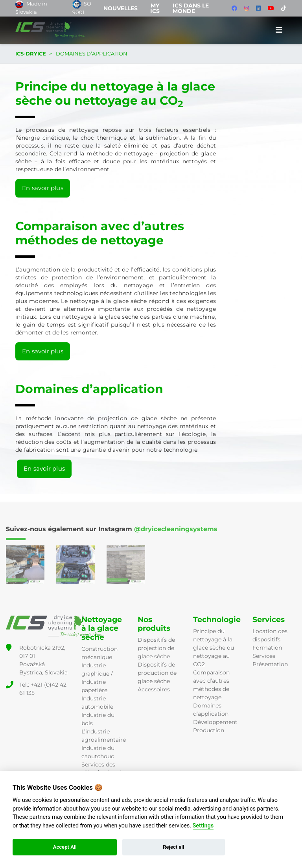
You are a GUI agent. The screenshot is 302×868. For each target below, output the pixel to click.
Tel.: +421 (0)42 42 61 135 (43, 689)
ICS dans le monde (191, 8)
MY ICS (155, 8)
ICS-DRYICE (31, 54)
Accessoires (154, 689)
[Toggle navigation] (279, 30)
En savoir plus (43, 188)
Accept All (65, 847)
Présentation (270, 664)
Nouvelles (121, 8)
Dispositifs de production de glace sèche (157, 673)
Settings (203, 826)
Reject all (173, 847)
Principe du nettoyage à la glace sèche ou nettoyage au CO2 (214, 648)
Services (264, 656)
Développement (215, 722)
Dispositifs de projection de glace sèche (156, 648)
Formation (267, 648)
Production (209, 730)
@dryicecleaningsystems (176, 529)
